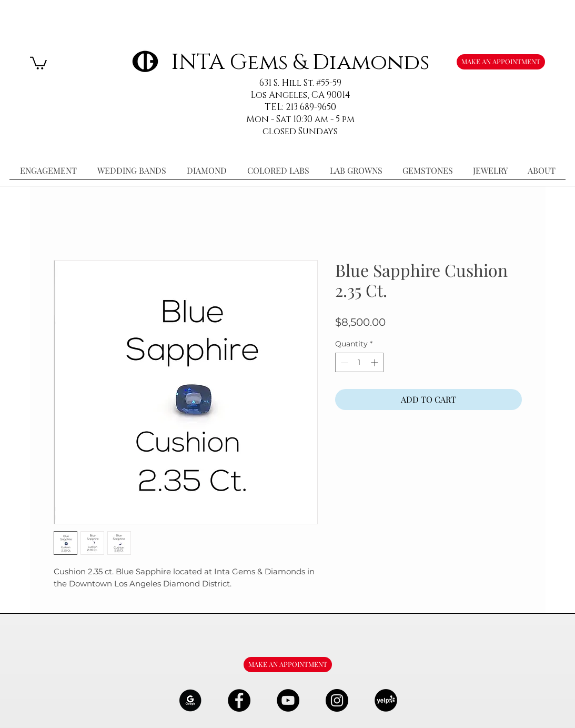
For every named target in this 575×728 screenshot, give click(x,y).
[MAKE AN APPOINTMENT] (501, 62)
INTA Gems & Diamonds (300, 62)
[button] (38, 62)
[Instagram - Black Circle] (337, 700)
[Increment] (375, 362)
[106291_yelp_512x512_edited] (386, 700)
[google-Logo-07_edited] (190, 700)
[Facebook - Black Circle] (239, 700)
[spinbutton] (359, 362)
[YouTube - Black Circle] (288, 700)
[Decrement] (343, 362)
